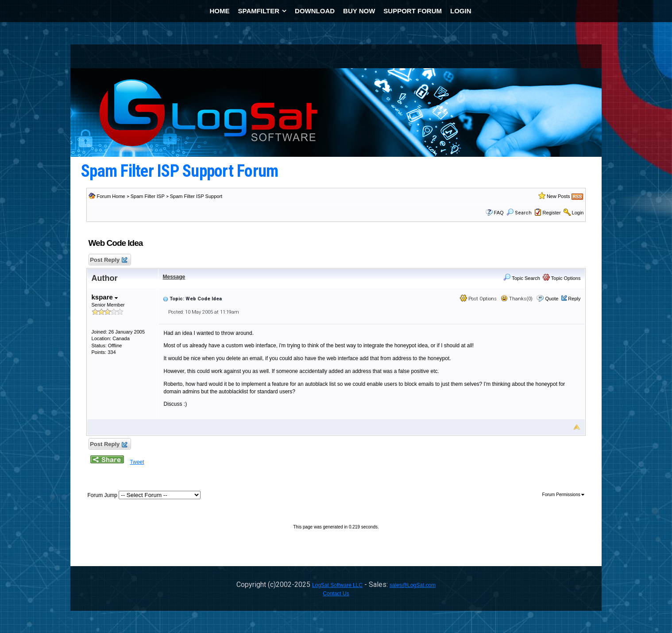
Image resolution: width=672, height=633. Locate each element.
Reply (574, 299)
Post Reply (108, 260)
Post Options (478, 299)
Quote (552, 299)
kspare (105, 297)
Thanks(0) (517, 299)
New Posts (558, 196)
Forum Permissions (564, 495)
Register (552, 213)
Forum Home (111, 196)
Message (174, 277)
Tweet (137, 462)
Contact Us (336, 594)
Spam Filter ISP (148, 196)
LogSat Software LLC (337, 585)
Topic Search (521, 278)
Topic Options (562, 278)
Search (519, 213)
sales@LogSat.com (413, 585)
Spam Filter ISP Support (196, 196)
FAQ (499, 213)
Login (578, 213)
